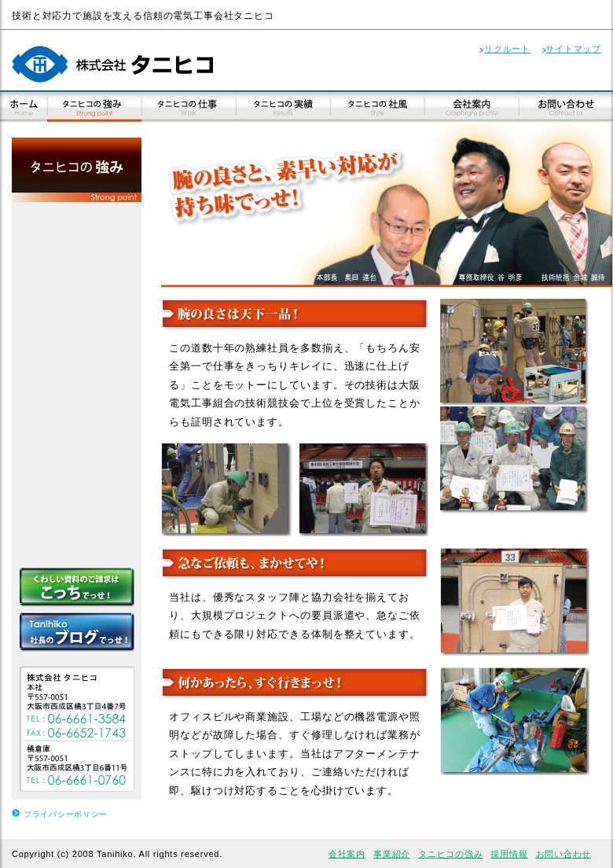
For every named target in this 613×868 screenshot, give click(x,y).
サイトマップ (573, 49)
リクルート (507, 49)
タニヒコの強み (450, 854)
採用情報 (509, 854)
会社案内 (347, 854)
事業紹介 (392, 854)
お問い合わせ (564, 854)
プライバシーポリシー (66, 814)
